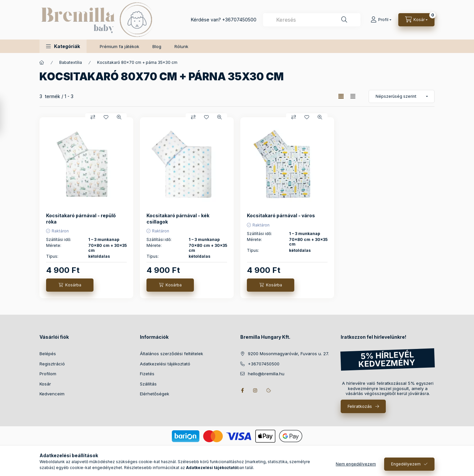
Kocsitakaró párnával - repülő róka (81, 218)
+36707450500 (239, 20)
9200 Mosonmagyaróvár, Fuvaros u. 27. (288, 354)
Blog (157, 46)
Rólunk (181, 46)
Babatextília (71, 62)
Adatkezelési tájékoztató (165, 364)
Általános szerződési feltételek (171, 354)
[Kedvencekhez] (106, 117)
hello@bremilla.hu (266, 374)
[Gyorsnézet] (119, 117)
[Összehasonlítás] (93, 117)
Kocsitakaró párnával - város (281, 215)
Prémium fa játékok (119, 46)
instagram (255, 390)
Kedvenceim (52, 394)
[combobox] (312, 20)
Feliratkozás (360, 406)
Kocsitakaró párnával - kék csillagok (178, 218)
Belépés (48, 354)
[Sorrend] (402, 96)
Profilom (48, 374)
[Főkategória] (42, 63)
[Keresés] (344, 20)
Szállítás (148, 384)
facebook (242, 390)
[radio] (353, 96)
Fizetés (147, 374)
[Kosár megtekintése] (416, 20)
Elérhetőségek (155, 394)
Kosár (45, 384)
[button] (63, 46)
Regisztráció (52, 364)
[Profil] (381, 20)
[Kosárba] (70, 285)
